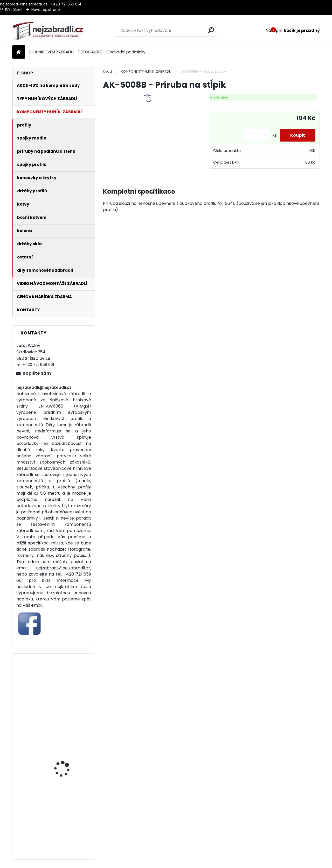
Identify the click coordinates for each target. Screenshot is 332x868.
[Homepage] (19, 52)
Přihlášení (14, 10)
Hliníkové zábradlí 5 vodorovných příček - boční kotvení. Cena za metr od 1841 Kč (67, 765)
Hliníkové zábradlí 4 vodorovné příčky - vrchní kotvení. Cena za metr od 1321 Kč (68, 701)
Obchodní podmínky (126, 52)
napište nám (37, 373)
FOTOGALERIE (90, 52)
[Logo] (48, 31)
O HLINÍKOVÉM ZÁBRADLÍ (51, 52)
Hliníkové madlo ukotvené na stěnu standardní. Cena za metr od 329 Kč (65, 830)
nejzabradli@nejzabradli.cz (24, 4)
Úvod (107, 71)
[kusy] (256, 135)
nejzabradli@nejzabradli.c (62, 568)
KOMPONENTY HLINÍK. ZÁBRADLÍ (146, 71)
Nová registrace (46, 10)
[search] (211, 30)
